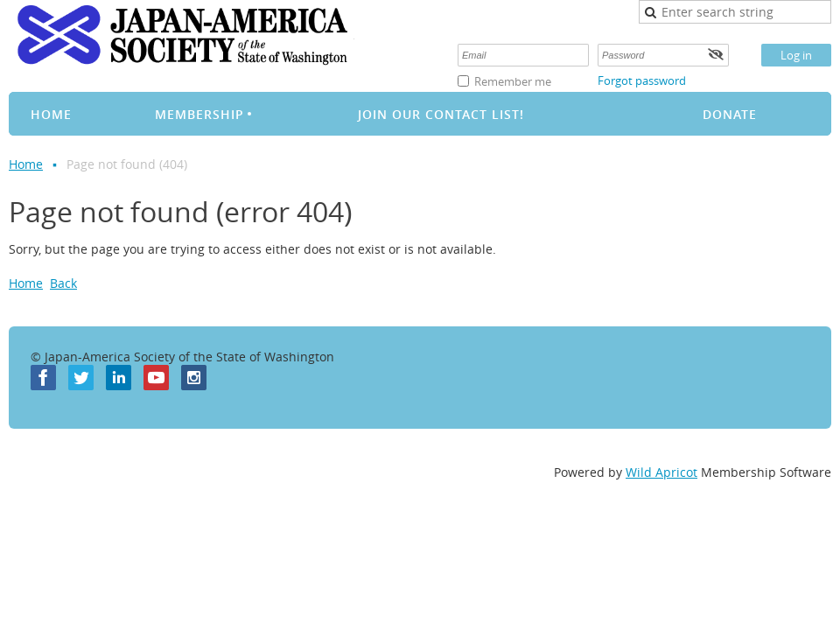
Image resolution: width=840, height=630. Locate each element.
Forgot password (642, 80)
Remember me (513, 81)
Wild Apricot (661, 472)
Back (63, 283)
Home (26, 164)
